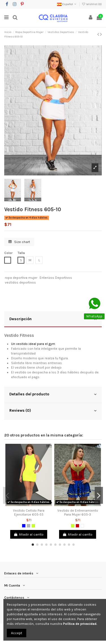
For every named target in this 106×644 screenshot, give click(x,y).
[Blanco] (82, 526)
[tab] (53, 320)
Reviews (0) (53, 411)
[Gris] (29, 526)
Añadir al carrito (29, 534)
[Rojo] (77, 526)
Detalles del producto (53, 394)
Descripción (53, 319)
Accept (17, 633)
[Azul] (24, 526)
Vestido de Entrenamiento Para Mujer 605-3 (78, 512)
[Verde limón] (33, 526)
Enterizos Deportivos (56, 278)
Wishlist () (92, 4)
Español (67, 4)
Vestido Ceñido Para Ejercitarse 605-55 (29, 512)
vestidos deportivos (20, 282)
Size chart (19, 242)
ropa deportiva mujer (21, 278)
